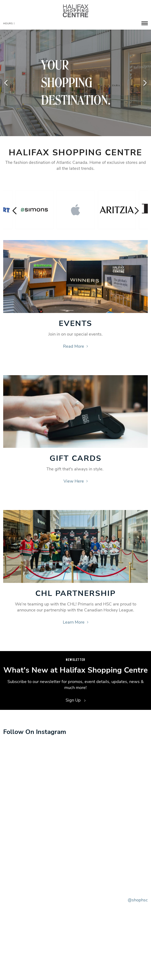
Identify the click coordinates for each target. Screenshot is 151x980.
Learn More (76, 622)
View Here (76, 481)
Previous (6, 83)
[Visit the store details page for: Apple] (76, 210)
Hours (9, 23)
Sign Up (76, 700)
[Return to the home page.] (76, 11)
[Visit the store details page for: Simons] (35, 210)
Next (145, 83)
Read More (75, 346)
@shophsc (138, 900)
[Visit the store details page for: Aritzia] (117, 210)
